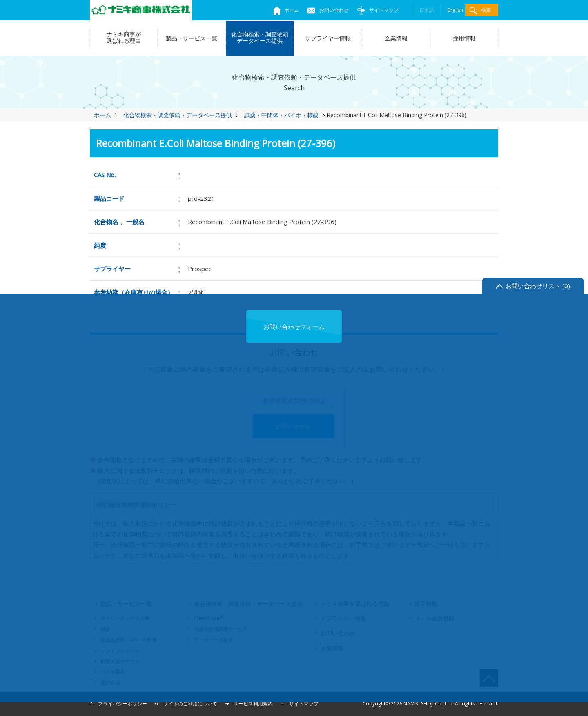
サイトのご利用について (190, 704)
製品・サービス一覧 (192, 38)
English (455, 10)
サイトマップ (378, 10)
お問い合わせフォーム (294, 327)
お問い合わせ (328, 10)
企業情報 (396, 38)
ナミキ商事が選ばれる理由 (124, 37)
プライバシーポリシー (122, 704)
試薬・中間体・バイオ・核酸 (281, 115)
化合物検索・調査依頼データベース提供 (260, 37)
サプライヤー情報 (328, 38)
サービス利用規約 (253, 704)
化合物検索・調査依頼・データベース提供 (178, 115)
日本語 (427, 10)
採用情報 (464, 38)
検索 (480, 10)
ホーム (286, 10)
